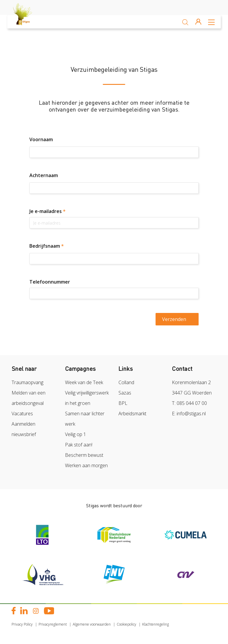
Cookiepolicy (126, 624)
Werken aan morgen (86, 465)
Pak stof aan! (79, 445)
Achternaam (44, 175)
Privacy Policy (22, 624)
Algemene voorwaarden (92, 624)
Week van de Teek (84, 382)
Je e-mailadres (47, 211)
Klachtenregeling (156, 624)
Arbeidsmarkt (132, 414)
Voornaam (41, 139)
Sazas (125, 393)
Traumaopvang (27, 382)
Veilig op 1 (76, 434)
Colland (126, 382)
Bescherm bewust (84, 455)
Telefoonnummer (50, 282)
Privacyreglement (53, 624)
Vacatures (22, 414)
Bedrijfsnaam (47, 246)
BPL (123, 403)
